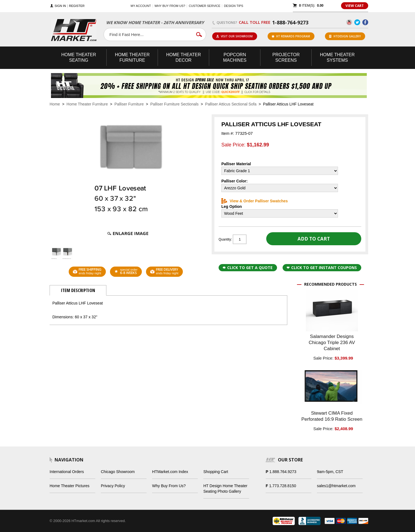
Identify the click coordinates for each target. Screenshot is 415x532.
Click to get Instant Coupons (322, 268)
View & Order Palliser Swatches (255, 201)
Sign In (60, 6)
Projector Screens (286, 57)
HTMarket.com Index (170, 472)
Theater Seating (79, 57)
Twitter (357, 22)
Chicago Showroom (118, 472)
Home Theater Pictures (70, 486)
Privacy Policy (113, 486)
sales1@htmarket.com (336, 486)
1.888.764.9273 (283, 472)
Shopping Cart (216, 472)
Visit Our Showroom (234, 36)
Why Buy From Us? (169, 486)
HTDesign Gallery (345, 36)
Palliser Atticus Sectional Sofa (231, 104)
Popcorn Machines (235, 57)
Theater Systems (337, 57)
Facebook (365, 22)
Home (55, 104)
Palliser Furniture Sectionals (175, 104)
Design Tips (233, 6)
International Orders (67, 472)
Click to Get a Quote (248, 268)
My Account (141, 6)
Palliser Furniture (129, 104)
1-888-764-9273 (290, 22)
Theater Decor (184, 57)
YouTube (349, 22)
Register (77, 6)
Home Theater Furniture (87, 104)
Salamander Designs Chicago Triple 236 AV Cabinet (332, 343)
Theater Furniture (132, 57)
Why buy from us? (170, 6)
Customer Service (204, 6)
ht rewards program (291, 36)
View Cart (355, 6)
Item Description (78, 290)
